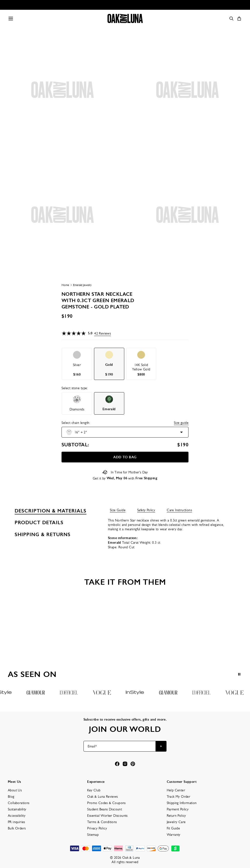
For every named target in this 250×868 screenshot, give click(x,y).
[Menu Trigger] (11, 19)
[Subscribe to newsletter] (161, 746)
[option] (77, 364)
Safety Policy (146, 510)
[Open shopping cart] (239, 19)
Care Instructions (179, 510)
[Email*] (120, 746)
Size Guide (118, 510)
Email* (92, 746)
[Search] (231, 19)
